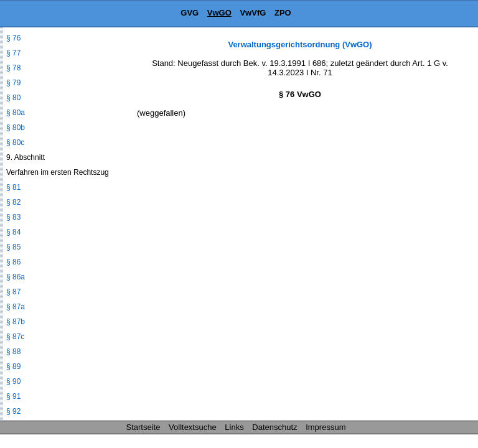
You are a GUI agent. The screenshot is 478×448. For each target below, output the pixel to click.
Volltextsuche (193, 427)
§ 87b (16, 322)
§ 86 (13, 262)
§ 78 (13, 68)
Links (234, 427)
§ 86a (16, 277)
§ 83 (13, 217)
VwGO (219, 13)
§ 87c (15, 337)
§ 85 (13, 247)
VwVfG (253, 13)
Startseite (143, 427)
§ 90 (13, 381)
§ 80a (16, 113)
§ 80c (15, 142)
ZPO (283, 13)
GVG (190, 13)
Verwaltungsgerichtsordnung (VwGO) (300, 44)
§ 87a (16, 307)
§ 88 (13, 352)
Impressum (326, 427)
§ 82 (13, 202)
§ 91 (13, 396)
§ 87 (13, 292)
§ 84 (13, 232)
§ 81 (13, 187)
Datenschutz (274, 427)
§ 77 (13, 53)
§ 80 (13, 98)
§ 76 (13, 38)
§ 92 (13, 411)
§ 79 (13, 83)
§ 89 (13, 366)
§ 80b (16, 128)
